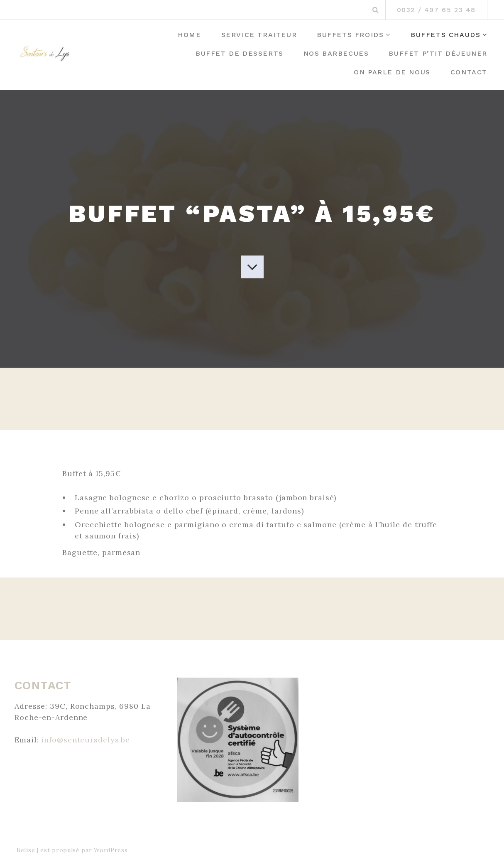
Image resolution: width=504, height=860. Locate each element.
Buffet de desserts (240, 53)
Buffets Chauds (445, 35)
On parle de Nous (392, 72)
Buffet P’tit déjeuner (438, 53)
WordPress (111, 850)
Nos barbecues (336, 53)
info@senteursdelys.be (86, 740)
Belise (26, 850)
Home (189, 35)
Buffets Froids (350, 35)
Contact (469, 72)
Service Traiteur (259, 35)
